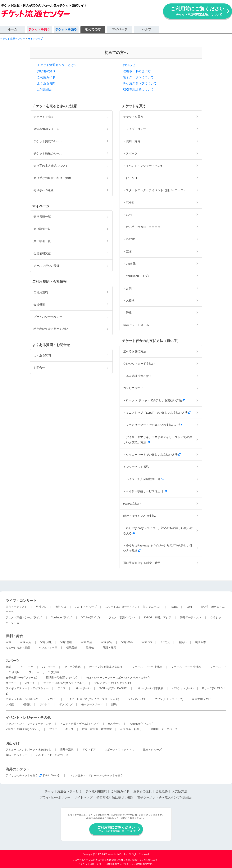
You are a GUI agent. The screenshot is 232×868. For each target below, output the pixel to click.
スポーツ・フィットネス (119, 750)
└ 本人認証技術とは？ (138, 376)
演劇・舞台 (14, 636)
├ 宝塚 (127, 251)
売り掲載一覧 (42, 217)
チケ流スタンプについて (140, 83)
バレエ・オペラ (48, 648)
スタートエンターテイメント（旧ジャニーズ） (134, 607)
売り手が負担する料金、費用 (52, 178)
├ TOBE (128, 202)
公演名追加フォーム (46, 129)
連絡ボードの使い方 (137, 71)
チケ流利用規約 (96, 791)
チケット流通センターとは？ (57, 65)
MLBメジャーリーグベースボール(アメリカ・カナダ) (118, 678)
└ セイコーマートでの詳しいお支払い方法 (152, 454)
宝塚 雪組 (66, 642)
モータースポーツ (92, 704)
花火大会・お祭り (131, 729)
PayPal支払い (132, 503)
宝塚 (8, 642)
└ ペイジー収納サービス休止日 (145, 491)
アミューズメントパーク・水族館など (29, 750)
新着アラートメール (136, 325)
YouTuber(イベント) (141, 724)
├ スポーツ (130, 153)
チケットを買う (39, 29)
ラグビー (52, 699)
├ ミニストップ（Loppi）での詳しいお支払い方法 (157, 413)
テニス (61, 688)
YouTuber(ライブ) (62, 617)
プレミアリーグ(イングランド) (113, 683)
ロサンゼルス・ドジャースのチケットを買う (96, 775)
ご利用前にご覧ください (198, 11)
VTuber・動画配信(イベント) (23, 729)
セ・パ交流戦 (72, 667)
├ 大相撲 (129, 300)
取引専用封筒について (138, 89)
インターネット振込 (136, 467)
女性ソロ (61, 607)
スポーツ (13, 661)
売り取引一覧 (42, 229)
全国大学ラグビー (203, 699)
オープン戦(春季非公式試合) (106, 667)
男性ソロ (41, 607)
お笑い (183, 642)
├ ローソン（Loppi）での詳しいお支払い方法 (154, 400)
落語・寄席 (109, 648)
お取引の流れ (46, 71)
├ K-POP (129, 239)
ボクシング (66, 704)
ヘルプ (147, 29)
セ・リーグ (27, 667)
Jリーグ (30, 683)
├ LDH (127, 215)
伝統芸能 (72, 648)
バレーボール (82, 688)
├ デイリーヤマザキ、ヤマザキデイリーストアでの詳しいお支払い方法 (158, 440)
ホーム (12, 29)
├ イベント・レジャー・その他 (143, 166)
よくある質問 (46, 83)
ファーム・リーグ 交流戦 (44, 672)
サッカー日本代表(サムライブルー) (64, 683)
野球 (8, 667)
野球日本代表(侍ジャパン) (61, 678)
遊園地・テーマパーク (164, 729)
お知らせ (129, 65)
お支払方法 (180, 791)
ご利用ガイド (46, 77)
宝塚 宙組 (107, 642)
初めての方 (93, 29)
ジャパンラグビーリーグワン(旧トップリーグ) (155, 699)
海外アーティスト (191, 617)
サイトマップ (83, 797)
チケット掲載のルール (48, 141)
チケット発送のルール (48, 153)
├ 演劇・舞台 (132, 141)
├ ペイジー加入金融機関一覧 (144, 479)
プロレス (45, 704)
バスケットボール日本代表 (22, 699)
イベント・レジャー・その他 (28, 718)
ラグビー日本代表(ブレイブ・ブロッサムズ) (93, 699)
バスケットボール (183, 688)
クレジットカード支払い (139, 364)
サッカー (11, 683)
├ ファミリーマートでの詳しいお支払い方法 (154, 425)
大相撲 (10, 704)
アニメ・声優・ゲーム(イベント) (80, 724)
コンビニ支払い (133, 388)
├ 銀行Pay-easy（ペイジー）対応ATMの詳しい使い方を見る (158, 531)
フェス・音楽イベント (122, 617)
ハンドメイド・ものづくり (52, 755)
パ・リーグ (49, 667)
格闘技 (27, 704)
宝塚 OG (147, 642)
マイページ (120, 29)
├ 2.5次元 (130, 264)
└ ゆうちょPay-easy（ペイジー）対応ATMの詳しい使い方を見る (158, 548)
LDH (189, 607)
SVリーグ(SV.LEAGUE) (113, 688)
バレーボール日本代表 (150, 688)
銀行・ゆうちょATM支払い (141, 516)
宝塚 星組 (86, 642)
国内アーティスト (16, 607)
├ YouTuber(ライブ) (136, 276)
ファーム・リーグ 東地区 (147, 667)
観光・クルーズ (152, 750)
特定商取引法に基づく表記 (51, 329)
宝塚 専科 (127, 642)
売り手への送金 (44, 190)
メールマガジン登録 (46, 266)
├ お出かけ (130, 178)
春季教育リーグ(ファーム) (21, 678)
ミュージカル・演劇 (18, 648)
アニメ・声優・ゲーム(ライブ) (24, 617)
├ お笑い (129, 288)
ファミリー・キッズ (61, 729)
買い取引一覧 (42, 241)
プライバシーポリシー (48, 317)
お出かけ (13, 743)
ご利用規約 (45, 89)
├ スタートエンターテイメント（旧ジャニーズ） (155, 190)
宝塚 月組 (46, 642)
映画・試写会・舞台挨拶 (97, 729)
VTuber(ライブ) (91, 617)
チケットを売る (66, 29)
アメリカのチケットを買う (22, 775)
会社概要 (39, 304)
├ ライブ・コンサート (138, 129)
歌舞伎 (90, 648)
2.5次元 (165, 642)
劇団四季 (201, 642)
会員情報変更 (42, 253)
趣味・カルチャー (16, 755)
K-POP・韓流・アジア (158, 617)
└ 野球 (127, 313)
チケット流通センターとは (63, 791)
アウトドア (89, 750)
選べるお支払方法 (135, 351)
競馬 (114, 704)
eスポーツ (114, 724)
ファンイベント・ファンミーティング (29, 724)
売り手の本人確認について (51, 166)
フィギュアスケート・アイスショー (27, 688)
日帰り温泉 (67, 750)
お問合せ (39, 368)
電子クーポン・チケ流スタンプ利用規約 (165, 797)
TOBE (174, 607)
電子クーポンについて (138, 77)
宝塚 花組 (26, 642)
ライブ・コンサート (21, 601)
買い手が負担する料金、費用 (142, 563)
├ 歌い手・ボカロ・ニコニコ (142, 227)
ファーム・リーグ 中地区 (186, 667)
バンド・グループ (86, 607)
